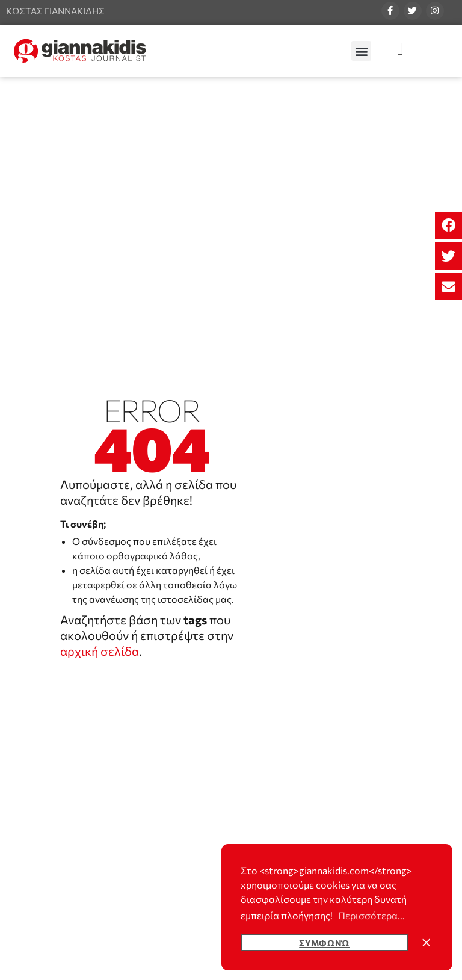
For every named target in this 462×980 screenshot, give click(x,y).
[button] (448, 225)
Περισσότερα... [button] (371, 915)
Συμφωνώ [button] (324, 943)
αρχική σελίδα (100, 651)
